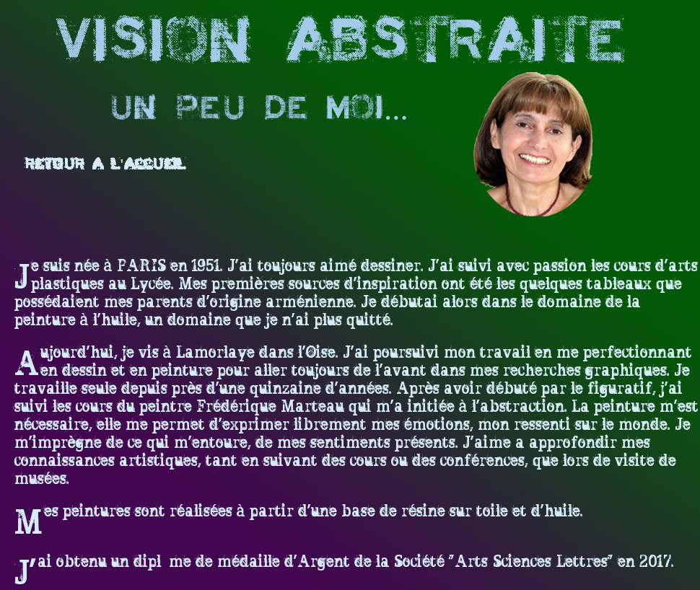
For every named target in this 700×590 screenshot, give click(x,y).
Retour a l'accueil (105, 165)
